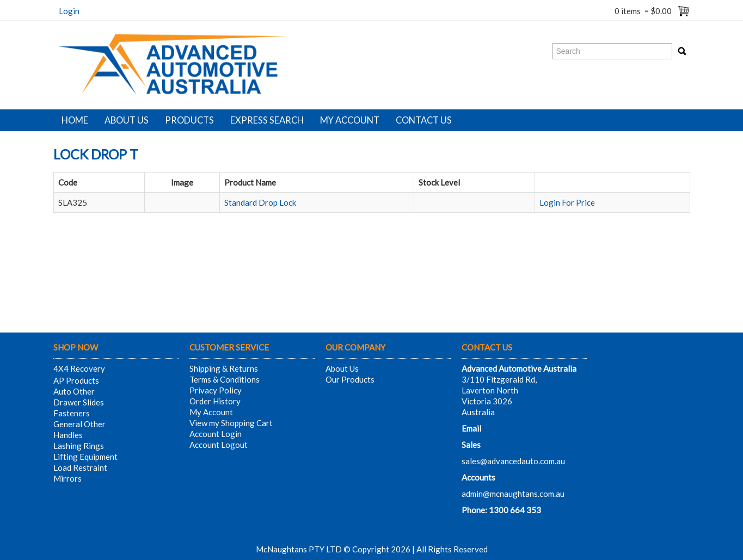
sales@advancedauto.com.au (513, 461)
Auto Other (74, 391)
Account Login (216, 434)
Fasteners (72, 413)
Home (75, 120)
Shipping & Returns (224, 368)
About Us (127, 120)
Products (189, 120)
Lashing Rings (79, 446)
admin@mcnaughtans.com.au (513, 494)
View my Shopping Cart (231, 423)
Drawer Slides (79, 402)
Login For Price (567, 202)
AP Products (76, 380)
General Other (79, 424)
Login (69, 11)
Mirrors (67, 478)
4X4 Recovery (79, 368)
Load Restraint (80, 467)
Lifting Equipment (85, 457)
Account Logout (219, 445)
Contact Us (424, 120)
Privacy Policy (216, 390)
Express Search (267, 120)
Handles (68, 435)
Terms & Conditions (225, 379)
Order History (215, 401)
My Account (350, 120)
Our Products (350, 379)
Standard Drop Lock (260, 202)
